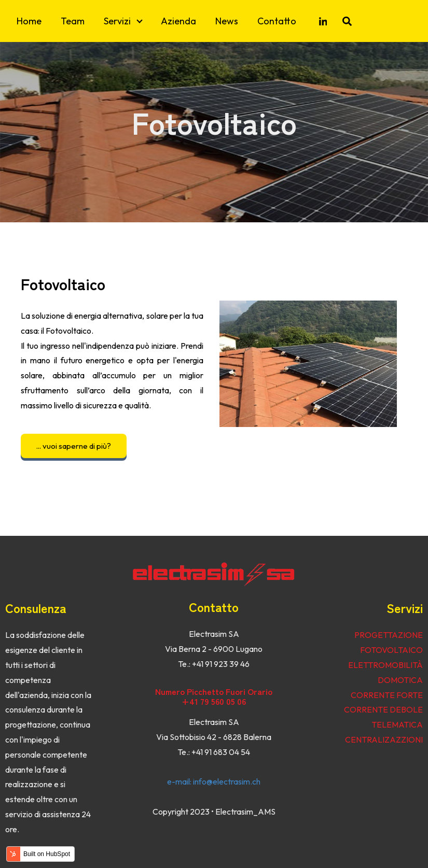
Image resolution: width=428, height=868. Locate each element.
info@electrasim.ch (227, 781)
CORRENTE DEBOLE (383, 709)
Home (29, 21)
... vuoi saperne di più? (74, 446)
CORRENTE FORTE (387, 695)
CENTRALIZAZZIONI (384, 739)
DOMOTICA (400, 680)
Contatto (277, 21)
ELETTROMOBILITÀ (385, 665)
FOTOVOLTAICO (391, 650)
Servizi (117, 21)
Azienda (178, 21)
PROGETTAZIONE (389, 635)
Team (73, 21)
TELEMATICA (397, 724)
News (227, 21)
